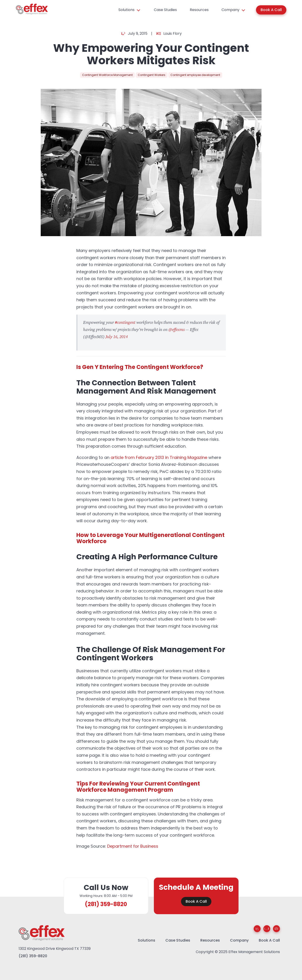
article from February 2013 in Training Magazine (159, 457)
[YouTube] (267, 929)
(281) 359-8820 (106, 904)
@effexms (176, 330)
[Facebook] (276, 929)
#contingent (125, 323)
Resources (199, 10)
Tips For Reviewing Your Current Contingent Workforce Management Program (138, 787)
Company (230, 10)
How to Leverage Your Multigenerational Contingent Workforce (150, 538)
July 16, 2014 (116, 337)
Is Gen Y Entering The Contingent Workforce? (140, 367)
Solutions (127, 10)
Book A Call (271, 10)
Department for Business (133, 846)
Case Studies (165, 10)
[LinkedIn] (257, 929)
